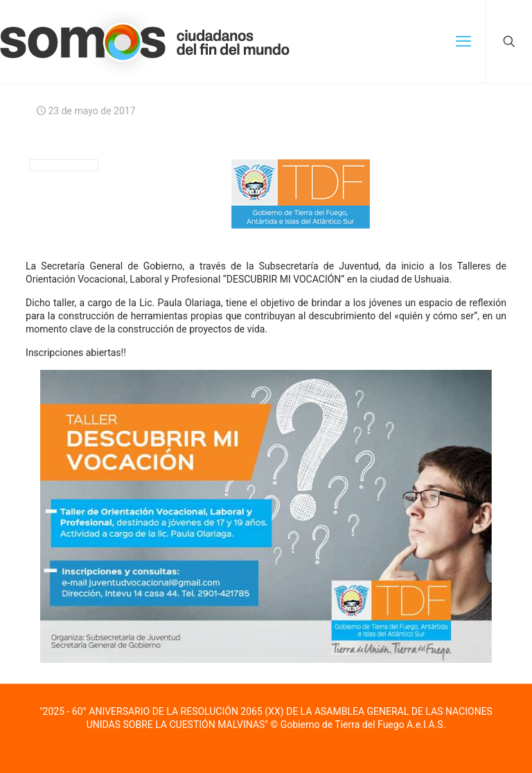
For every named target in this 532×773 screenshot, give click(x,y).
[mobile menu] (463, 42)
